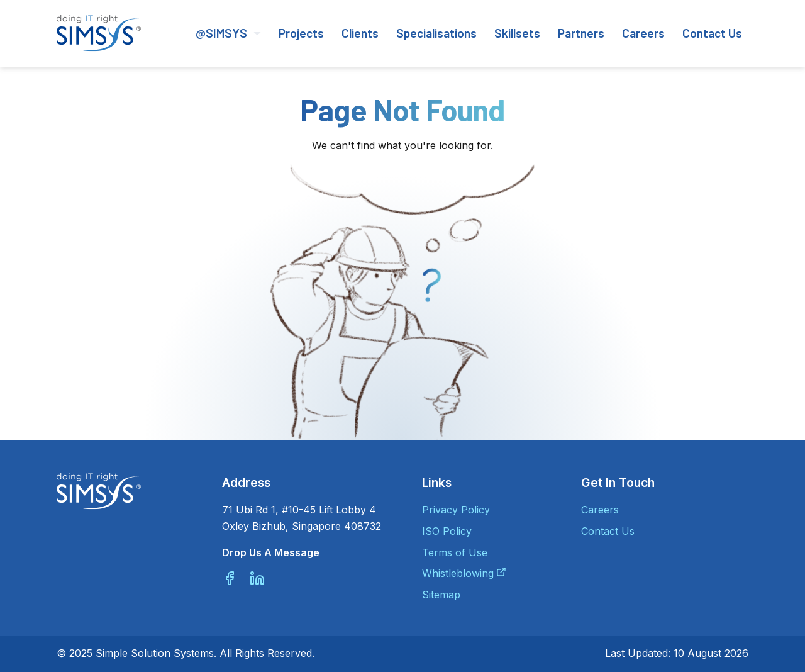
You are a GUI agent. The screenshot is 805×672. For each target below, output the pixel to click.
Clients (360, 33)
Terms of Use (455, 552)
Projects (301, 33)
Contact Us (712, 33)
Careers (643, 33)
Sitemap (441, 595)
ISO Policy (447, 531)
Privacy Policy (456, 510)
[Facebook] (230, 578)
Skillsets (517, 33)
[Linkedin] (257, 578)
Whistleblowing (458, 573)
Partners (581, 33)
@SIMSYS (228, 33)
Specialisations (436, 33)
